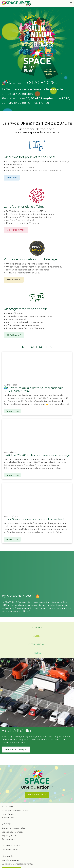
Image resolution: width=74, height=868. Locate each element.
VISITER (37, 636)
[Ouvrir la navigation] (71, 3)
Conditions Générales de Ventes (18, 864)
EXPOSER (12, 177)
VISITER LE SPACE (16, 230)
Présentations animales (13, 828)
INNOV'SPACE (14, 280)
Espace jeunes (9, 836)
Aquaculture (8, 839)
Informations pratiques (16, 749)
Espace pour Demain (12, 832)
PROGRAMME (14, 335)
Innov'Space (8, 814)
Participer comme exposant (16, 810)
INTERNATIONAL (37, 644)
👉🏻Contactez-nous (37, 795)
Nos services (8, 818)
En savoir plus (12, 411)
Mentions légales (10, 860)
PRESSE (37, 653)
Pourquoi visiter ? (11, 850)
